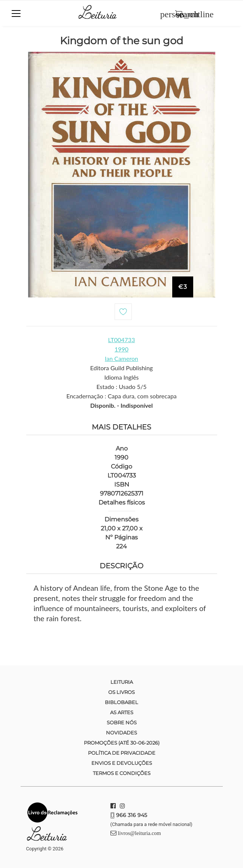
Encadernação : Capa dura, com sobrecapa (121, 396)
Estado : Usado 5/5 (121, 387)
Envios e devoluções (122, 763)
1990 (121, 349)
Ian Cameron (121, 358)
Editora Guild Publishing (121, 368)
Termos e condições (122, 773)
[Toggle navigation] (16, 14)
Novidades (121, 733)
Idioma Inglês (121, 377)
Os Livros (121, 692)
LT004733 (122, 340)
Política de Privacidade (122, 753)
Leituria (122, 682)
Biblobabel (121, 702)
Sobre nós (122, 722)
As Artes (122, 712)
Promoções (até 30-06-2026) (122, 743)
